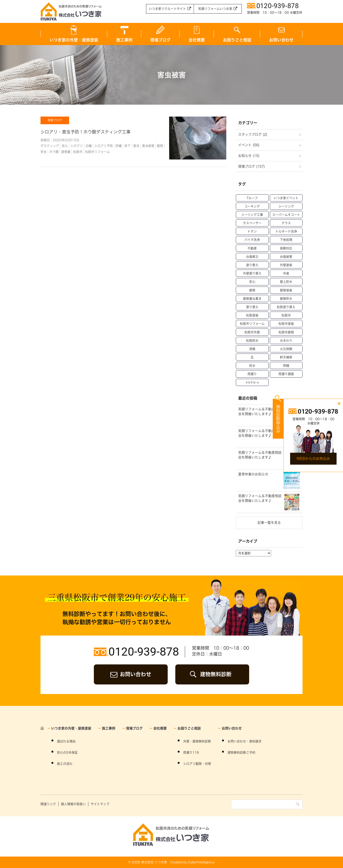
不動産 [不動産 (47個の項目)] (252, 248)
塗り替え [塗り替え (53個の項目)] (252, 265)
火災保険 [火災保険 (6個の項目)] (286, 349)
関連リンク (48, 804)
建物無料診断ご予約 (241, 752)
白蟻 (89, 146)
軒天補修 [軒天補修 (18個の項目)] (286, 357)
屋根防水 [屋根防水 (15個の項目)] (286, 299)
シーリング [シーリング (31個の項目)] (286, 206)
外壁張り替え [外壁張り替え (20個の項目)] (252, 273)
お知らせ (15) (249, 156)
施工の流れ (65, 764)
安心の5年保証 (67, 752)
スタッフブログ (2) (253, 134)
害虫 (136, 146)
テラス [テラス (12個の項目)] (286, 223)
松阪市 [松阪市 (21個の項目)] (286, 315)
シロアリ (77, 146)
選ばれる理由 (66, 741)
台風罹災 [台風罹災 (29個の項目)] (252, 257)
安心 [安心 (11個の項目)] (252, 282)
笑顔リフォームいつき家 (215, 9)
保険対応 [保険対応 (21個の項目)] (286, 248)
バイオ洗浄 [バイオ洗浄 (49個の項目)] (252, 240)
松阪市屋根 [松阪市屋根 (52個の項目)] (286, 332)
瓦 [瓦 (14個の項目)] (252, 357)
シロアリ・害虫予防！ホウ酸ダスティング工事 (86, 132)
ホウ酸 (54, 152)
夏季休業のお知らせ (253, 474)
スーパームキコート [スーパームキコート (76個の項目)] (286, 215)
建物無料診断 (216, 674)
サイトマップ (100, 804)
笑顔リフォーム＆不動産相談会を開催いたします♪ (260, 411)
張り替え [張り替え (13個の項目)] (252, 307)
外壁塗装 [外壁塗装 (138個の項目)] (286, 265)
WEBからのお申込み (313, 459)
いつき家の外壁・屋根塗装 (74, 40)
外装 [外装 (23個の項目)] (286, 273)
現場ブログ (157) (252, 166)
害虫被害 (148, 146)
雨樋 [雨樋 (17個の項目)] (286, 366)
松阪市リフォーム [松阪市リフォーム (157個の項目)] (252, 324)
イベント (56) (249, 145)
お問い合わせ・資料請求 (245, 741)
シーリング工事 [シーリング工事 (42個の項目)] (252, 215)
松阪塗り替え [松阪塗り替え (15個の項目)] (286, 307)
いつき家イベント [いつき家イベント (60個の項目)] (286, 198)
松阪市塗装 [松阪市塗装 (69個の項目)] (286, 324)
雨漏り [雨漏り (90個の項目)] (252, 374)
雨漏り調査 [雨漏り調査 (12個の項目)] (286, 374)
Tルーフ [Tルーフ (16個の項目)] (252, 198)
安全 (44, 152)
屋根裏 (66, 152)
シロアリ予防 (104, 146)
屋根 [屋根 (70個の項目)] (252, 290)
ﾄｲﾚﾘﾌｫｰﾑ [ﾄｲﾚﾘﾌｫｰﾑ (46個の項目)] (252, 383)
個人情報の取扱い (73, 804)
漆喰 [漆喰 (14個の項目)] (252, 349)
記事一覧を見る (269, 523)
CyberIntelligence (201, 862)
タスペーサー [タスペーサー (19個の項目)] (252, 223)
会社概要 (197, 40)
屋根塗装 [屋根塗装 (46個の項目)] (286, 290)
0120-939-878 (144, 652)
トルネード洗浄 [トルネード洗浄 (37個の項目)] (286, 231)
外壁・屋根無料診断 (197, 741)
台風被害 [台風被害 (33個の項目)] (286, 257)
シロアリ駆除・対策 (197, 764)
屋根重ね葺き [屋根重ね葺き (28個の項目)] (252, 299)
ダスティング (50, 146)
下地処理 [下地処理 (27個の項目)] (286, 240)
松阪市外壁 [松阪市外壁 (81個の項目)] (252, 332)
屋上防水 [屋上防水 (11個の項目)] (286, 282)
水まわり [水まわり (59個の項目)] (286, 341)
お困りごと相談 (237, 40)
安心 (65, 146)
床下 (127, 146)
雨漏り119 (191, 752)
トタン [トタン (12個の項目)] (252, 231)
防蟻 (119, 146)
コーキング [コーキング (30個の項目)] (252, 206)
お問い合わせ (281, 40)
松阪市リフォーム (97, 152)
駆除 (160, 146)
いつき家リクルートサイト (167, 9)
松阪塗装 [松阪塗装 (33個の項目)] (252, 315)
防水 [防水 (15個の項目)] (252, 366)
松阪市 (78, 152)
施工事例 (124, 40)
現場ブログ (160, 40)
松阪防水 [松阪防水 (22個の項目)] (252, 341)
